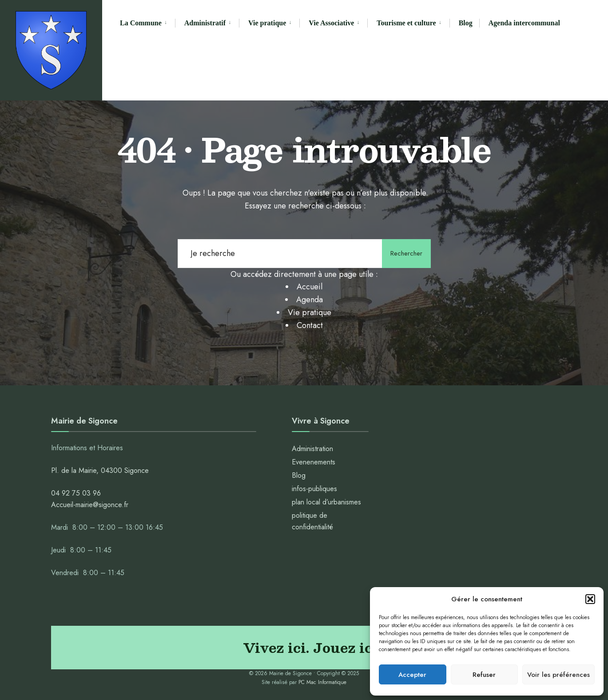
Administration (314, 449)
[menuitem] (147, 23)
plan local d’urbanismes (326, 502)
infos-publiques (314, 489)
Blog (466, 23)
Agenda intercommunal (524, 23)
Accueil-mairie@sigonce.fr (90, 505)
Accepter (412, 675)
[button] (590, 599)
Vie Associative (331, 23)
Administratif (205, 23)
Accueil (310, 287)
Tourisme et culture (406, 23)
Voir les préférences (558, 675)
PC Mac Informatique (322, 682)
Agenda (310, 300)
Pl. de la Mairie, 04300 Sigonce (100, 470)
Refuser (484, 675)
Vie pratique (267, 23)
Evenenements (314, 462)
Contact (310, 325)
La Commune (141, 23)
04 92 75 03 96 (76, 493)
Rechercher (406, 253)
